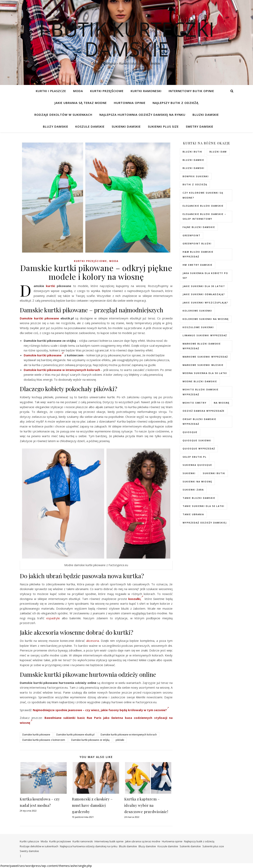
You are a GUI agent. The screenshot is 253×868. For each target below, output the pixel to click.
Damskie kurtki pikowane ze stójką (90, 740)
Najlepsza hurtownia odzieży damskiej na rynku (142, 115)
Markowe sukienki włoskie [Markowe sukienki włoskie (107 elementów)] (203, 365)
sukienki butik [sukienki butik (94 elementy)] (214, 473)
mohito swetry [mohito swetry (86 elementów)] (195, 403)
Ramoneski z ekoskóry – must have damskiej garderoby (92, 805)
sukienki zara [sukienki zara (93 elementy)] (193, 490)
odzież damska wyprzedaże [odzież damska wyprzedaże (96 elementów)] (204, 411)
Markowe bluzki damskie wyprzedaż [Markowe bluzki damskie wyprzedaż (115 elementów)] (202, 346)
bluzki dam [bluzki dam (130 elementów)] (218, 152)
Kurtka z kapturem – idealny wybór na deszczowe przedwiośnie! (146, 805)
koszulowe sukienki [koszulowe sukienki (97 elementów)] (198, 327)
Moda (78, 91)
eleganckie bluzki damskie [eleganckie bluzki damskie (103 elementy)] (203, 206)
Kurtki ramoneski (146, 91)
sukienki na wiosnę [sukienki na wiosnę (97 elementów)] (197, 482)
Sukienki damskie (126, 126)
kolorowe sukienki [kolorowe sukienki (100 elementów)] (197, 311)
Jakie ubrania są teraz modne (81, 103)
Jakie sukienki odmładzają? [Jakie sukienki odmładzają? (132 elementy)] (204, 294)
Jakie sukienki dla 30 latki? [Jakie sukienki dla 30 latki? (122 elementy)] (204, 286)
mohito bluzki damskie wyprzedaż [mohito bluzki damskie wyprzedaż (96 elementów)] (201, 392)
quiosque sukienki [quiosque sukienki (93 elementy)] (197, 440)
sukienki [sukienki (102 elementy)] (189, 473)
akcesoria (93, 641)
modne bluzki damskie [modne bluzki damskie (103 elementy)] (200, 381)
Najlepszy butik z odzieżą (176, 103)
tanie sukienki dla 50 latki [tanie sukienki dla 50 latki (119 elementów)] (203, 506)
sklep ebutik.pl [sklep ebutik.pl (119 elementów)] (195, 457)
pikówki (120, 740)
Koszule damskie (90, 126)
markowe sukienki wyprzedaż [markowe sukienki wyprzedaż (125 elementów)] (205, 357)
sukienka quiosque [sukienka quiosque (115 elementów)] (197, 465)
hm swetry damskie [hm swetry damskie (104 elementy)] (198, 265)
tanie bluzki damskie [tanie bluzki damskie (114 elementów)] (199, 498)
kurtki (50, 286)
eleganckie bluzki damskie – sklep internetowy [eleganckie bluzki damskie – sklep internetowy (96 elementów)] (204, 217)
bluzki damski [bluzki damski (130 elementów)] (194, 168)
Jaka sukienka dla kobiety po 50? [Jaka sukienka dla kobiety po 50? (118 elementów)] (205, 276)
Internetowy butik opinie (191, 91)
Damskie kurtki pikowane (39, 318)
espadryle (53, 618)
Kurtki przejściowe (107, 91)
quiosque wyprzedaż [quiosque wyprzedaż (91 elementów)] (199, 449)
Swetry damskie (200, 126)
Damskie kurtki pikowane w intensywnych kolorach (62, 370)
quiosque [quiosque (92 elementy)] (190, 432)
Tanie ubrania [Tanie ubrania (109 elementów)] (193, 514)
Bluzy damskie (56, 126)
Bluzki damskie (206, 115)
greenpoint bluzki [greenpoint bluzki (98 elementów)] (197, 243)
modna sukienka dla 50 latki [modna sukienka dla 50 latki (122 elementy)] (205, 373)
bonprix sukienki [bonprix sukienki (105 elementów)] (196, 176)
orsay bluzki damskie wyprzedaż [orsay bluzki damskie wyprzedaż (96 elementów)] (199, 422)
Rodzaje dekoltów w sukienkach (63, 115)
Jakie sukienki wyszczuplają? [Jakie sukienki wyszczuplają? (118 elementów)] (205, 303)
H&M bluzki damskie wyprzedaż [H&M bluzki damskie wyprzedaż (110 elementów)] (198, 254)
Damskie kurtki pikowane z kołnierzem (44, 740)
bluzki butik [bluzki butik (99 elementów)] (192, 152)
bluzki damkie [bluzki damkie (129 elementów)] (193, 160)
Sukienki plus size (163, 126)
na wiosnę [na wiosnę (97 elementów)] (222, 403)
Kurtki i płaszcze (51, 91)
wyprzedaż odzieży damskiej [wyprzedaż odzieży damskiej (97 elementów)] (205, 523)
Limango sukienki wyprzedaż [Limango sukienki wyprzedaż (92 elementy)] (205, 335)
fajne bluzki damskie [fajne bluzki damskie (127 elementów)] (199, 227)
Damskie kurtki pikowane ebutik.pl (75, 735)
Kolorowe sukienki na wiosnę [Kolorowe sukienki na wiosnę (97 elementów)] (206, 319)
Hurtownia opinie (130, 103)
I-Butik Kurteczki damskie (127, 39)
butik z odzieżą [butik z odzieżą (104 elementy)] (195, 184)
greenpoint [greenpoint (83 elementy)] (192, 235)
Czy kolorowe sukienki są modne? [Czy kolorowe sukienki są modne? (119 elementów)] (203, 195)
